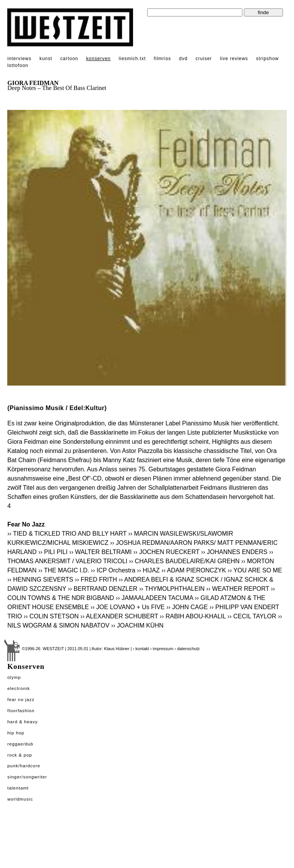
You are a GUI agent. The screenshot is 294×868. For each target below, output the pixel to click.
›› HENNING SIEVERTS (40, 579)
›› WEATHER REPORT (238, 589)
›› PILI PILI (53, 552)
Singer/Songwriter (27, 777)
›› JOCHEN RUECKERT (166, 552)
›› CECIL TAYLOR (252, 616)
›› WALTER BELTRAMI (100, 552)
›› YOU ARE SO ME (255, 570)
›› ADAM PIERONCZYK (194, 570)
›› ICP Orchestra (113, 570)
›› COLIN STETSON (51, 616)
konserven (98, 59)
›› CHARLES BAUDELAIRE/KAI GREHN (184, 561)
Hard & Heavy (22, 722)
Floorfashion (21, 711)
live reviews (234, 59)
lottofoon (18, 65)
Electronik (19, 688)
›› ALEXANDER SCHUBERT (119, 616)
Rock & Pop (20, 755)
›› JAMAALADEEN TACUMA (154, 598)
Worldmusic (20, 799)
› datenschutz (187, 649)
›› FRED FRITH (96, 579)
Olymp (14, 677)
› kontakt (141, 649)
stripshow (267, 59)
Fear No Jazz (21, 700)
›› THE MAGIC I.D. (64, 570)
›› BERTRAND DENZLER (102, 589)
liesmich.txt (132, 59)
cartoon (69, 59)
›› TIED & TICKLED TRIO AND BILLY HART (67, 534)
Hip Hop (16, 733)
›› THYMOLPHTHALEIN (172, 589)
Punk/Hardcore (24, 766)
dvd (183, 59)
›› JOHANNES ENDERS (234, 552)
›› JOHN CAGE (187, 607)
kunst (46, 59)
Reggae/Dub (20, 744)
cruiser (204, 59)
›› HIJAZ (148, 570)
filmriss (162, 59)
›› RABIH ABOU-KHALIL (193, 616)
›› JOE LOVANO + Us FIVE (128, 607)
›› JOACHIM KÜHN (137, 625)
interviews (19, 59)
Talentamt (18, 788)
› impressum (162, 649)
